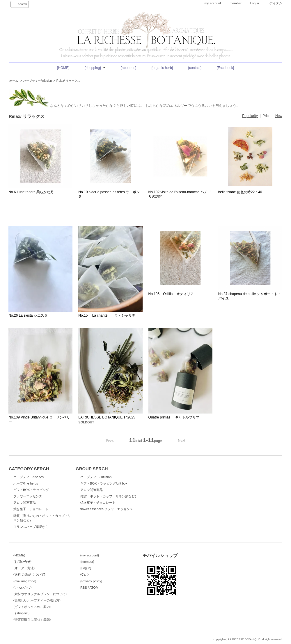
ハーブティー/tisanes (29, 477)
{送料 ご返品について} (29, 574)
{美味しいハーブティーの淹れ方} (37, 600)
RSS (84, 588)
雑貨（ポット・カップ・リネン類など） (109, 496)
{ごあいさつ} (22, 588)
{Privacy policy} (91, 581)
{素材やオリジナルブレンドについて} (40, 594)
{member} (87, 562)
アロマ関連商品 (25, 503)
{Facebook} (225, 68)
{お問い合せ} (22, 562)
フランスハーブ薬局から (31, 527)
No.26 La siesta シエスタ (28, 315)
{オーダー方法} (24, 568)
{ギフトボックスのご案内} (32, 607)
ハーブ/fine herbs (26, 483)
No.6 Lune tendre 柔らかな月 (31, 192)
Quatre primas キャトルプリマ (174, 417)
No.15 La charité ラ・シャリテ (107, 315)
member (236, 3)
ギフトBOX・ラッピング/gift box (104, 483)
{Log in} (86, 568)
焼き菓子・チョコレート (31, 509)
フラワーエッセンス (28, 496)
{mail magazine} (25, 581)
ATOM (94, 588)
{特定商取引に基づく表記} (32, 620)
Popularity (250, 116)
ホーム (14, 81)
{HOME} (63, 68)
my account (213, 3)
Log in (255, 3)
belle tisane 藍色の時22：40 (240, 192)
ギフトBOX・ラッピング (31, 490)
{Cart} (84, 574)
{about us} (129, 68)
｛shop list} (21, 613)
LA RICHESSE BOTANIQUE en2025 (107, 417)
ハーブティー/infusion (38, 81)
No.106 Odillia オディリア (171, 294)
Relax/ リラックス (68, 81)
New (279, 116)
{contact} (195, 68)
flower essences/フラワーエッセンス (107, 509)
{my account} (90, 555)
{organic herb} (162, 68)
